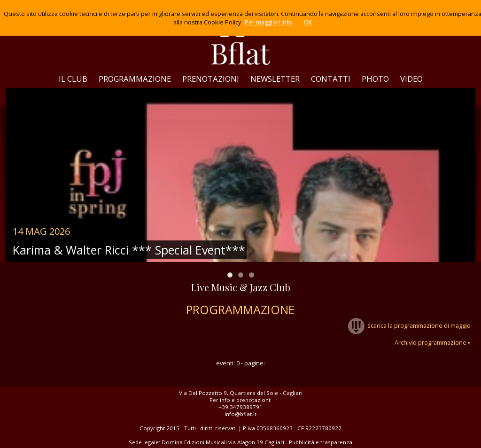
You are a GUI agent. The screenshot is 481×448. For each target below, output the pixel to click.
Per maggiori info (269, 22)
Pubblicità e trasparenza (321, 442)
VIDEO (411, 79)
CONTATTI (331, 79)
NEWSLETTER (275, 79)
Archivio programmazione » (433, 342)
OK (308, 22)
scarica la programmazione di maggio (409, 325)
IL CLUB (73, 79)
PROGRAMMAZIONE (135, 79)
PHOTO (375, 79)
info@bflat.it (240, 414)
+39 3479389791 (240, 407)
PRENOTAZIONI (211, 79)
